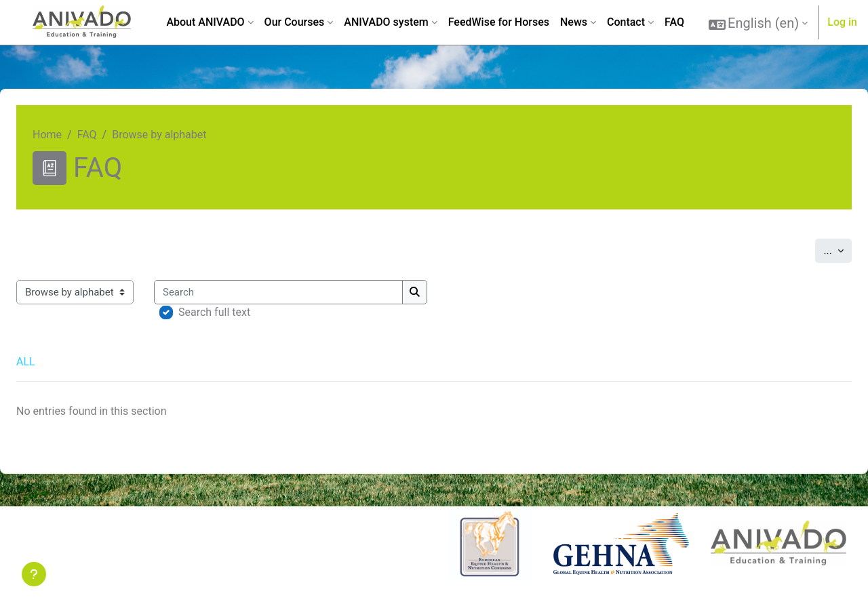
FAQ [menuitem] (674, 22)
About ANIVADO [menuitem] (205, 22)
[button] (758, 23)
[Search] (278, 292)
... (837, 249)
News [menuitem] (574, 22)
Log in (842, 22)
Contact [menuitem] (626, 22)
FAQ (87, 135)
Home (47, 135)
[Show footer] (34, 574)
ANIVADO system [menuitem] (386, 22)
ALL (26, 362)
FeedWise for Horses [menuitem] (499, 22)
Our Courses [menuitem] (295, 22)
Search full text (214, 312)
